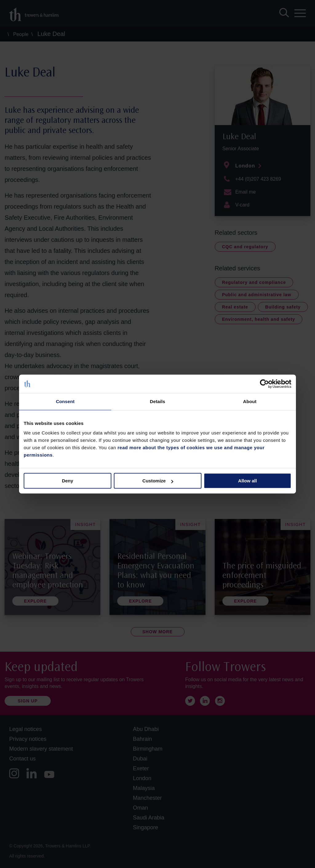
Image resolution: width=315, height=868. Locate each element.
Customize (158, 481)
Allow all (247, 481)
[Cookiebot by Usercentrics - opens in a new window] (264, 384)
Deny (68, 481)
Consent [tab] (65, 401)
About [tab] (250, 401)
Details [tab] (157, 401)
